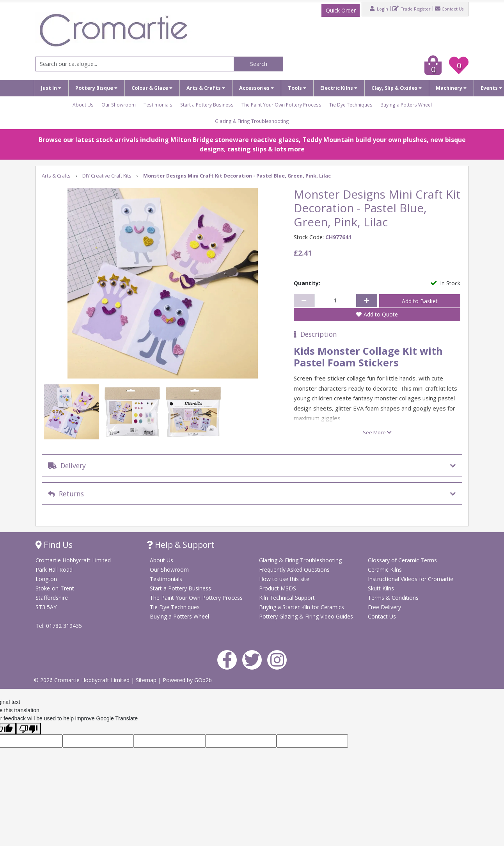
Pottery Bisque (96, 88)
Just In (51, 88)
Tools (297, 88)
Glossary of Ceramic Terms (402, 560)
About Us (83, 105)
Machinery (451, 88)
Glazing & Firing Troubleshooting (252, 121)
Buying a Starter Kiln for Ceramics (302, 607)
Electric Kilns (339, 88)
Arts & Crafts (206, 88)
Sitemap (147, 680)
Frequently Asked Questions (294, 570)
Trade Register (412, 9)
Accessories (256, 88)
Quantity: (307, 283)
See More (377, 432)
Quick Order (341, 10)
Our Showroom (119, 105)
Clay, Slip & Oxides (397, 88)
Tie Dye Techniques (351, 105)
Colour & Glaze (152, 88)
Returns (66, 494)
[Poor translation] (28, 729)
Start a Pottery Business (207, 105)
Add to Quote (381, 314)
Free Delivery (384, 607)
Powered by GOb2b (187, 680)
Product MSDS (278, 588)
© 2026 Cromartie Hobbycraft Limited (83, 680)
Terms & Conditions (393, 598)
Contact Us (449, 9)
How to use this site (284, 579)
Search (259, 64)
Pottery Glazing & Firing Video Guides (306, 616)
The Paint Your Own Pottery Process (281, 105)
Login (379, 9)
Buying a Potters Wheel (406, 105)
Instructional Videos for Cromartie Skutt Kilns (411, 584)
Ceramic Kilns (385, 570)
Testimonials (158, 105)
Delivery (67, 466)
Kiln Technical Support (287, 598)
